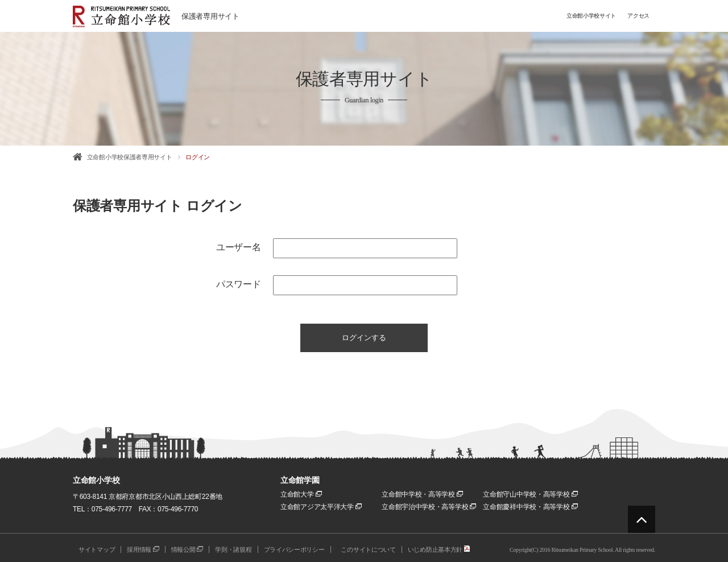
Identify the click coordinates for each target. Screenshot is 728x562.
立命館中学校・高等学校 (422, 494)
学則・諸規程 (233, 549)
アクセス (638, 16)
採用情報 (143, 549)
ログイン (198, 157)
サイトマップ (97, 549)
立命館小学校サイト (591, 16)
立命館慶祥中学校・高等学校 (530, 507)
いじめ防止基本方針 (439, 549)
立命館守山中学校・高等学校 (530, 494)
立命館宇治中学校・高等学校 (429, 507)
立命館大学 (301, 494)
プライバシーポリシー (294, 549)
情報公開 (187, 549)
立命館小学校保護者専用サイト (130, 157)
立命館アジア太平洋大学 (321, 507)
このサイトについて (368, 549)
